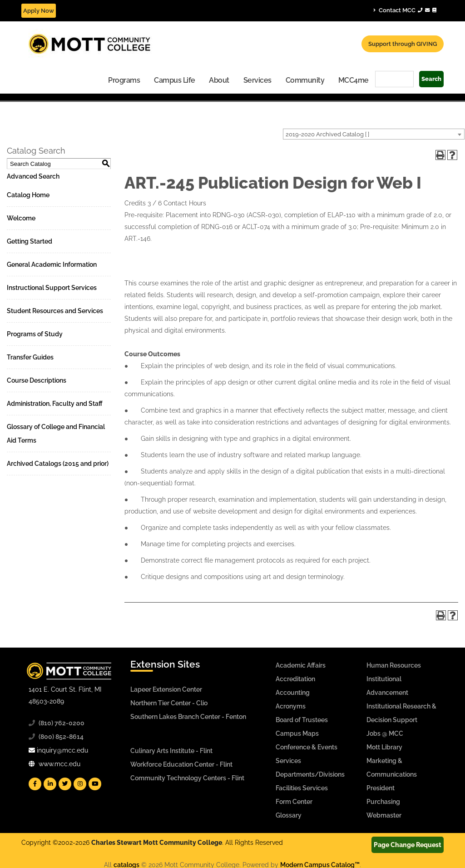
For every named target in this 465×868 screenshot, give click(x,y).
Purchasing (383, 802)
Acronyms (291, 706)
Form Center (294, 802)
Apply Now (39, 11)
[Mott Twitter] (65, 784)
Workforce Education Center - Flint (181, 764)
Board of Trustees (302, 720)
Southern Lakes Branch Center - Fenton (188, 717)
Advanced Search (33, 176)
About (219, 80)
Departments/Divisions (310, 774)
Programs (124, 80)
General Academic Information (52, 264)
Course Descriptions (37, 380)
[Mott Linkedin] (50, 784)
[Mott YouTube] (95, 784)
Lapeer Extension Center (166, 689)
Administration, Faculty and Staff (55, 404)
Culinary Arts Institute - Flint (171, 751)
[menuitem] (124, 80)
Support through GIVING (403, 44)
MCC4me (354, 80)
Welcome (21, 218)
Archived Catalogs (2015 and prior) (58, 464)
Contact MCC (405, 10)
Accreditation (295, 679)
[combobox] (374, 134)
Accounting (293, 693)
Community (305, 80)
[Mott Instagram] (80, 784)
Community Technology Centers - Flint (187, 778)
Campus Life (175, 80)
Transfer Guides (30, 357)
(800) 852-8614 (61, 737)
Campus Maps (297, 733)
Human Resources (394, 665)
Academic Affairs (301, 665)
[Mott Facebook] (35, 784)
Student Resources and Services (55, 311)
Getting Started (30, 241)
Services (257, 80)
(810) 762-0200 (62, 723)
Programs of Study (35, 334)
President (381, 788)
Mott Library (384, 747)
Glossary (289, 815)
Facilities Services (302, 788)
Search (431, 79)
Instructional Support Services (52, 288)
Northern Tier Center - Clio (169, 703)
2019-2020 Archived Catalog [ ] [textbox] (327, 134)
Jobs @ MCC (385, 733)
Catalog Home (28, 195)
